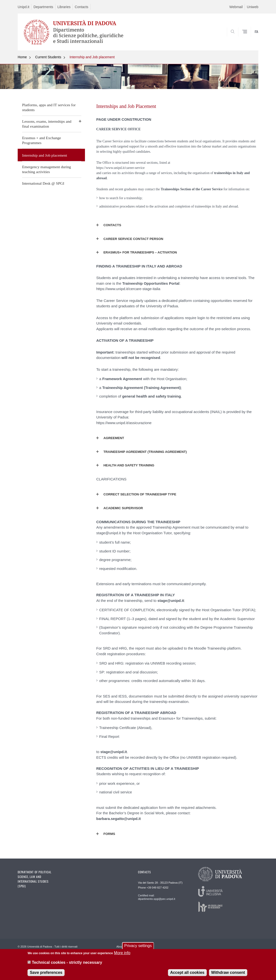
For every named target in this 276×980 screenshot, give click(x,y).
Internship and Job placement (92, 57)
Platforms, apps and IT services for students (49, 107)
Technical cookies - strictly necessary (67, 963)
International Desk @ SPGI (43, 183)
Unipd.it (23, 7)
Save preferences (46, 973)
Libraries (64, 7)
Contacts (81, 7)
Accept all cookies (187, 973)
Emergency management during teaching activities (47, 169)
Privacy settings (138, 947)
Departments (43, 7)
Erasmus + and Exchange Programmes (41, 140)
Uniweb (253, 7)
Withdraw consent (228, 973)
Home (22, 57)
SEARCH (250, 38)
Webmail (236, 7)
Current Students (48, 57)
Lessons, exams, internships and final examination (47, 124)
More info (122, 954)
